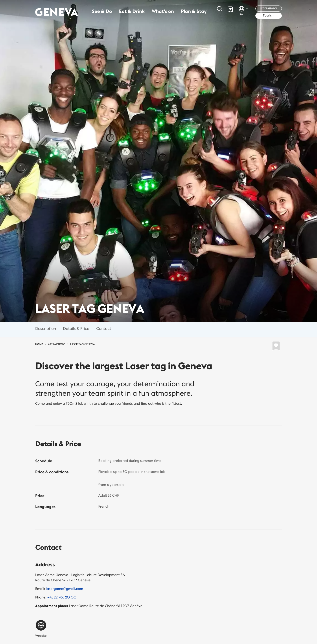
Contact (104, 328)
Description (46, 328)
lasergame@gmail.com (65, 589)
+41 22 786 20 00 (62, 597)
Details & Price (76, 328)
